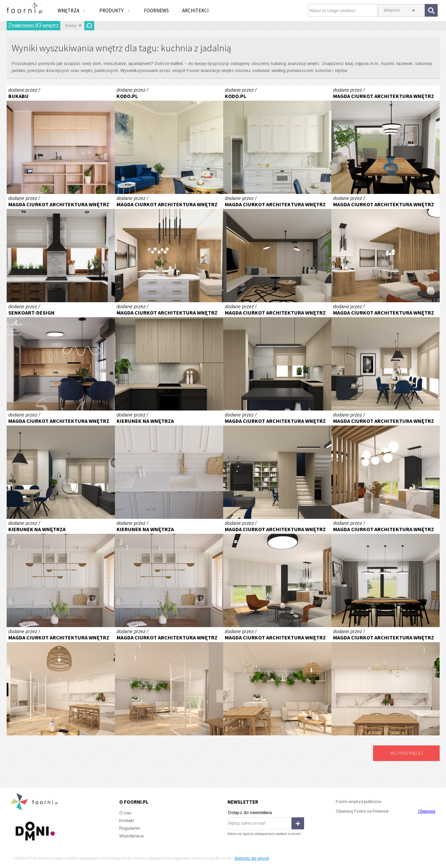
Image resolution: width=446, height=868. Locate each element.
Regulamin (130, 828)
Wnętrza (72, 10)
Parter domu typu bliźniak (169, 248)
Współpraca (131, 836)
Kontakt (127, 821)
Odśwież (89, 26)
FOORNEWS (156, 10)
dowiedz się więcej (252, 858)
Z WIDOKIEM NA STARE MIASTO (169, 140)
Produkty (115, 10)
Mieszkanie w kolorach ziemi (169, 465)
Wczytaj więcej (406, 753)
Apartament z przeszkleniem (61, 681)
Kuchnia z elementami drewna (61, 356)
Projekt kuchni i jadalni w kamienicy (61, 248)
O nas (125, 813)
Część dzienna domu (169, 356)
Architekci (195, 10)
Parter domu (386, 140)
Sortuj (71, 25)
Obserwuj (427, 811)
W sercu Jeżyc (61, 140)
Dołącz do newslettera (250, 813)
